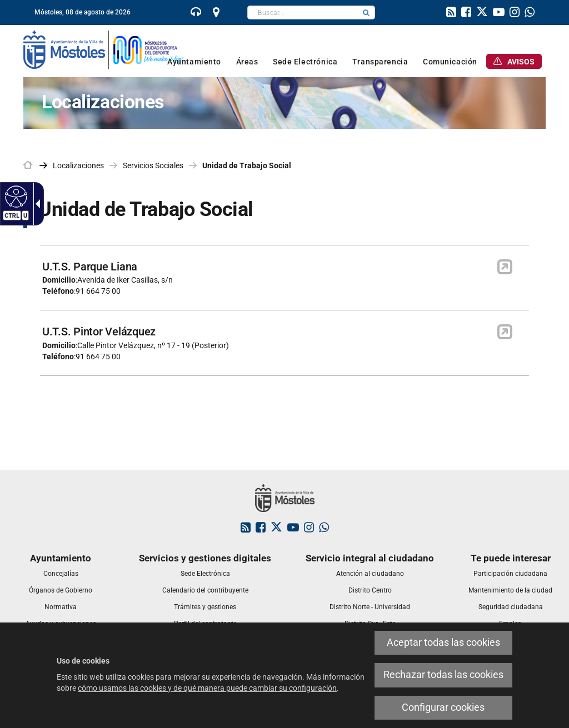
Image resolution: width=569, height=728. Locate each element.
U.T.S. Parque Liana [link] (90, 267)
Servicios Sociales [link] (153, 165)
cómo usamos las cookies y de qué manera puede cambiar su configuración (207, 688)
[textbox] (303, 12)
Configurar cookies (443, 707)
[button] (366, 12)
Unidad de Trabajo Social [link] (247, 165)
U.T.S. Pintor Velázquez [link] (99, 332)
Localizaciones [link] (78, 165)
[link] (196, 13)
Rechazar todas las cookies (443, 675)
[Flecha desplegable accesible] (36, 204)
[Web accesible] (15, 196)
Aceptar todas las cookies (443, 642)
